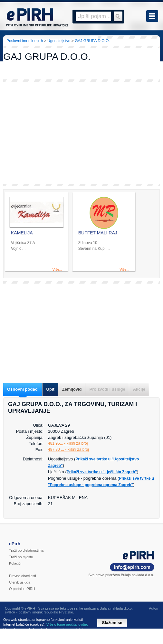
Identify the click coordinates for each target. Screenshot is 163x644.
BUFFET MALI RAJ (98, 233)
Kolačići (15, 563)
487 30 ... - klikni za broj (68, 449)
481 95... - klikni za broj (68, 443)
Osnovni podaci (23, 389)
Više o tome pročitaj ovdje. (67, 624)
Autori (153, 608)
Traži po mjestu (21, 557)
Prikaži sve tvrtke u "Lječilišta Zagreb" (102, 472)
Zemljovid (72, 389)
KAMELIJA (22, 233)
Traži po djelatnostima (26, 550)
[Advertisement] (81, 133)
